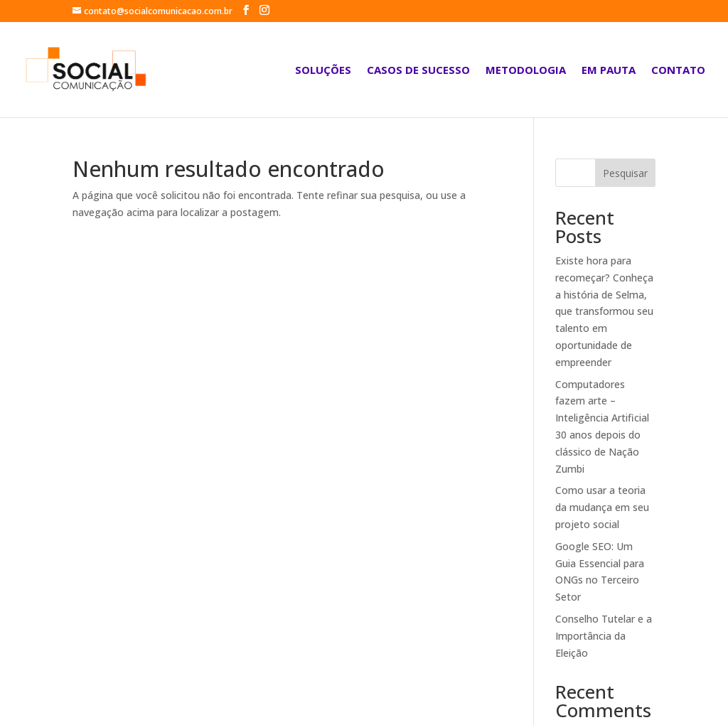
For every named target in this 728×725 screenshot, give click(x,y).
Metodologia (526, 71)
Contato (678, 71)
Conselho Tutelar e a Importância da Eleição (604, 636)
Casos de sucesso (418, 71)
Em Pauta (609, 71)
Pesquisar (625, 173)
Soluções (323, 71)
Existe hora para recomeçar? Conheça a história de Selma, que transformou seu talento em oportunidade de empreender (604, 311)
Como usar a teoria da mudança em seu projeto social (602, 507)
